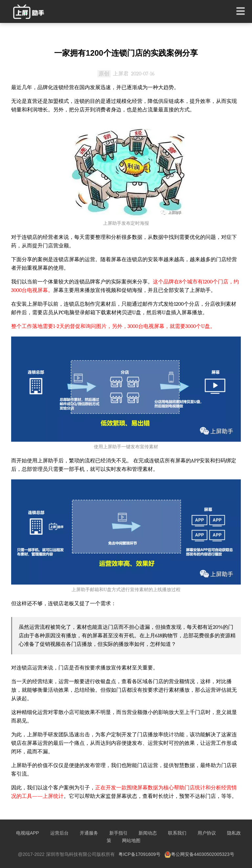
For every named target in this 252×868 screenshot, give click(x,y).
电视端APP (28, 833)
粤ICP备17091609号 (139, 854)
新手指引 (118, 833)
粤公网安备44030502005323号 (199, 854)
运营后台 (59, 833)
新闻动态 (148, 833)
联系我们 (177, 833)
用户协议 (207, 833)
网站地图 (131, 840)
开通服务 (89, 833)
